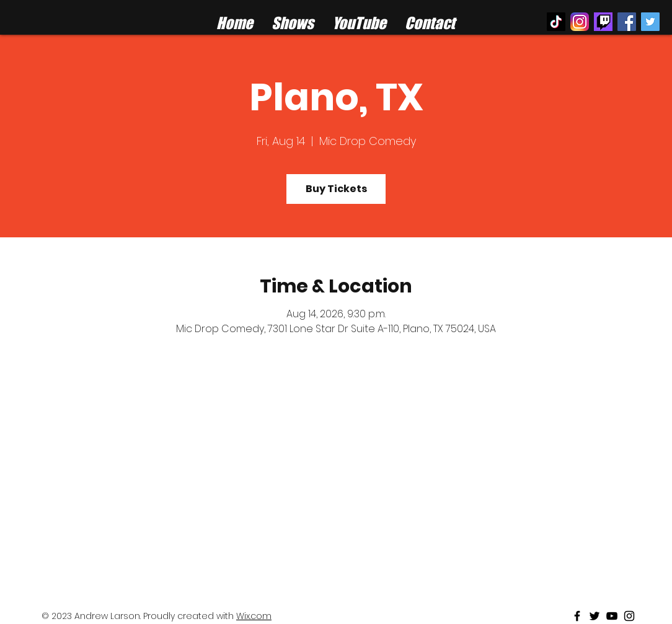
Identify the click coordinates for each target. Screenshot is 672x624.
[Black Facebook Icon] (577, 616)
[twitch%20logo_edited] (603, 22)
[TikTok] (556, 22)
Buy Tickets (336, 189)
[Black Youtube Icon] (612, 616)
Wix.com (254, 616)
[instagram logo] (580, 22)
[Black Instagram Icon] (629, 616)
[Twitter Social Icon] (650, 22)
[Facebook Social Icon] (627, 22)
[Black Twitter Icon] (595, 616)
